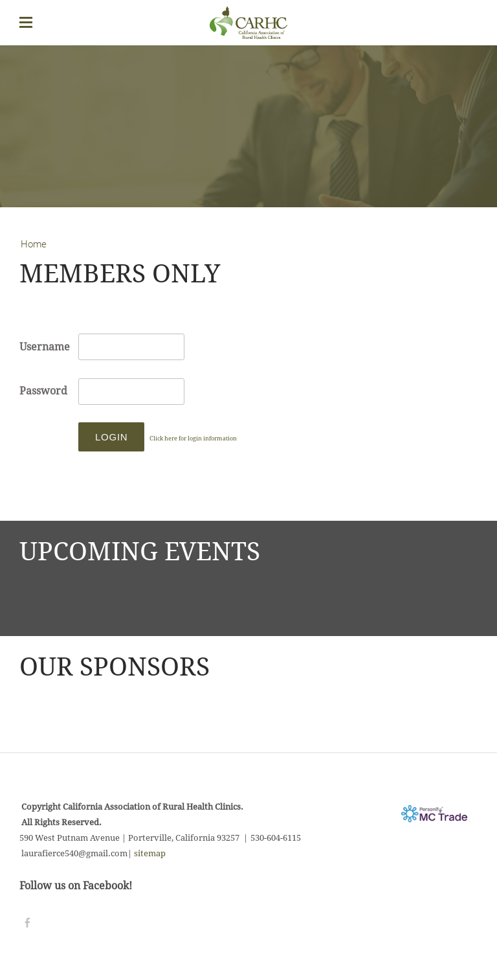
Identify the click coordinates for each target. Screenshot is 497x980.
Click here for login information (193, 439)
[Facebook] (28, 923)
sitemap (150, 854)
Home (34, 244)
